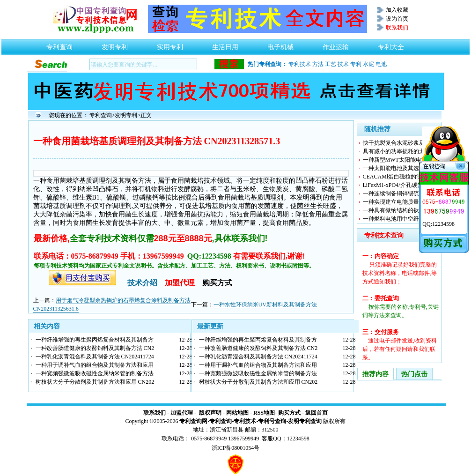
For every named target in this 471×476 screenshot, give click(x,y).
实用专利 (170, 45)
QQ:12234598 (438, 224)
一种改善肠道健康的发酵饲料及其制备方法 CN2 (95, 348)
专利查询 (59, 45)
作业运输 (336, 45)
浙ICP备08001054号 (236, 448)
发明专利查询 (305, 421)
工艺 (331, 64)
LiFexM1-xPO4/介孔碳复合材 (398, 185)
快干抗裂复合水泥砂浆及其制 (399, 143)
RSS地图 (264, 413)
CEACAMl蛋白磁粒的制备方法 (401, 177)
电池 (381, 64)
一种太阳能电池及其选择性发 (399, 168)
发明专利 (115, 45)
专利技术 (300, 64)
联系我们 (155, 413)
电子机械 (280, 45)
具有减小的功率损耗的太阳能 (399, 151)
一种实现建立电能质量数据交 (399, 202)
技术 (343, 64)
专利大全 (391, 45)
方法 (318, 64)
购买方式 (289, 413)
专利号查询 (272, 421)
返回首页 (316, 413)
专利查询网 (193, 421)
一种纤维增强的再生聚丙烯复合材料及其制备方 (95, 340)
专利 (356, 64)
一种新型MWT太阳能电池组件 (401, 160)
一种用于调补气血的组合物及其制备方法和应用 (95, 365)
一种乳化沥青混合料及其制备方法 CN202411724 (95, 357)
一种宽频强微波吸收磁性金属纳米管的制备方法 (95, 373)
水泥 (368, 64)
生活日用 (225, 45)
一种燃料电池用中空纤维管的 (399, 219)
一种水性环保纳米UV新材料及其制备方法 (265, 305)
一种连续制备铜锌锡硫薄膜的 (399, 193)
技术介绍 (142, 283)
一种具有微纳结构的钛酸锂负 (399, 210)
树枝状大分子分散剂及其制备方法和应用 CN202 (95, 382)
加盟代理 (182, 413)
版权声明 (210, 413)
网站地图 (237, 413)
